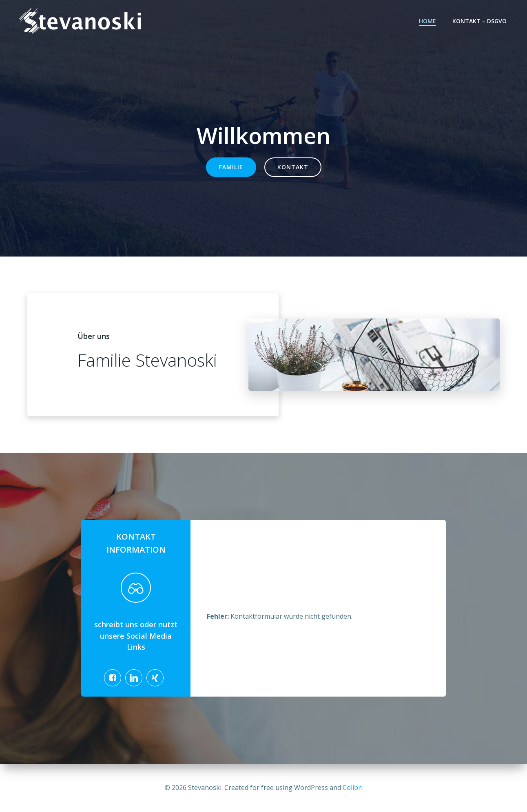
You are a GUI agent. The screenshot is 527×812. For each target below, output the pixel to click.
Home (427, 21)
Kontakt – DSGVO (479, 21)
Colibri (353, 788)
